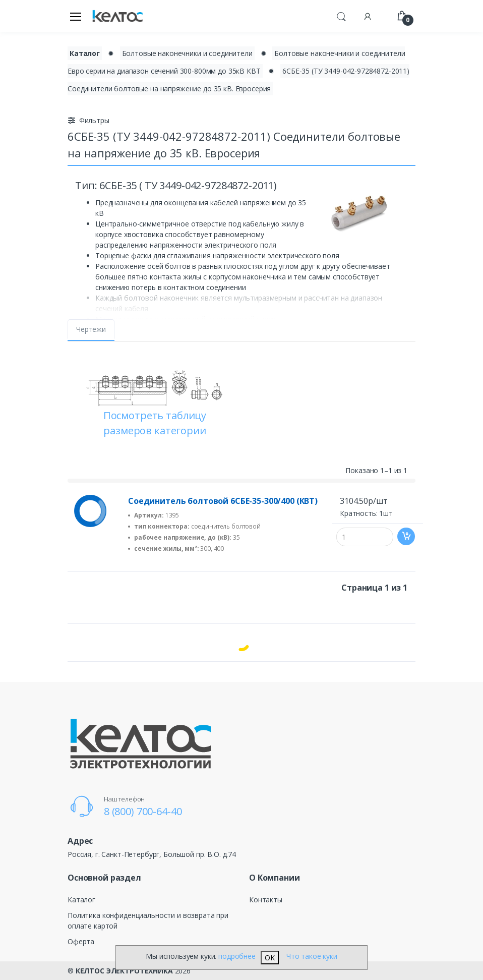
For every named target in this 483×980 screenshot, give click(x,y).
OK (270, 958)
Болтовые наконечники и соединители (187, 53)
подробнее (237, 956)
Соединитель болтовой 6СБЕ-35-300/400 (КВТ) (223, 501)
